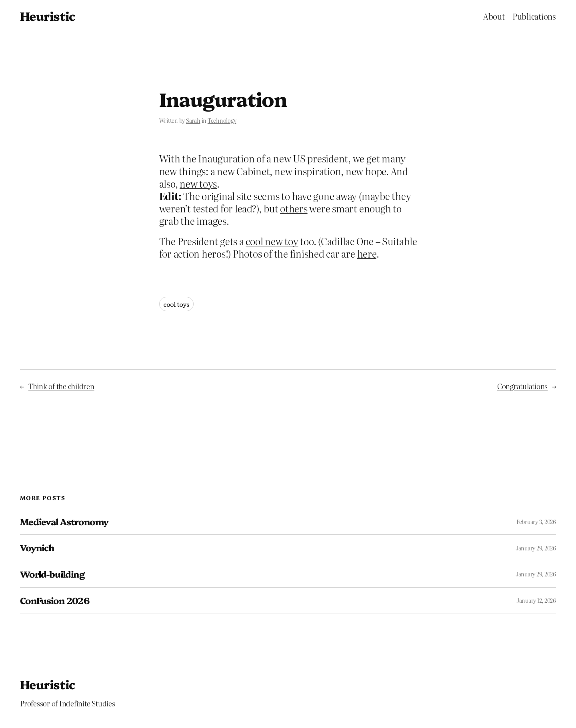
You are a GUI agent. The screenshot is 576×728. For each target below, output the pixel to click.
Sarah (193, 120)
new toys (198, 183)
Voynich (37, 548)
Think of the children (61, 386)
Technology (222, 120)
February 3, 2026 (536, 522)
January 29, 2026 (536, 548)
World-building (52, 574)
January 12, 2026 (536, 600)
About (494, 16)
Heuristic (48, 16)
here (367, 253)
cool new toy (272, 241)
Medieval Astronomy (64, 522)
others (294, 208)
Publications (534, 16)
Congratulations (522, 386)
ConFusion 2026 (55, 601)
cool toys (176, 304)
